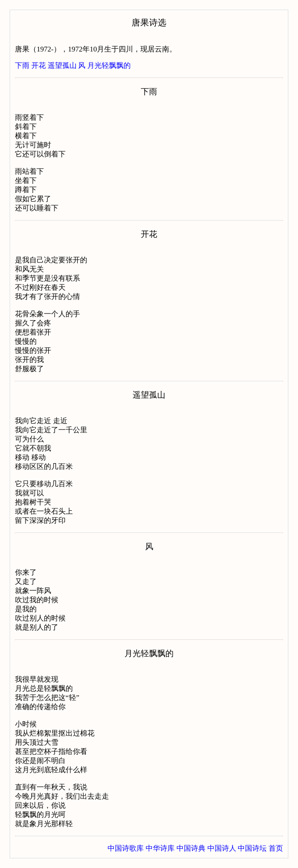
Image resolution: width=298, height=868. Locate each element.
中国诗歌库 (126, 848)
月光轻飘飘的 (109, 65)
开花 (39, 65)
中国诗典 (191, 848)
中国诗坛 (252, 848)
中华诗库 (160, 848)
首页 (276, 848)
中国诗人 (222, 848)
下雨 (22, 65)
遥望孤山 (62, 65)
